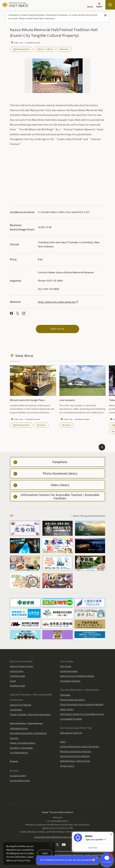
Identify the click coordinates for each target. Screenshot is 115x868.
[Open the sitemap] (110, 5)
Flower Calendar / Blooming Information (30, 714)
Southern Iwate (17, 676)
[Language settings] (99, 5)
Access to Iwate (18, 775)
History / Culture (45, 49)
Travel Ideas (16, 710)
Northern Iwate (17, 686)
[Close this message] (105, 15)
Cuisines (14, 738)
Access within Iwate (20, 780)
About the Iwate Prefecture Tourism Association (57, 837)
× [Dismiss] (111, 834)
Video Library (67, 709)
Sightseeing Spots (21, 49)
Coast (13, 681)
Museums (64, 49)
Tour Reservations (19, 752)
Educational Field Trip (71, 733)
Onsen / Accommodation (23, 743)
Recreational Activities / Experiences (28, 733)
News (63, 742)
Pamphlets (65, 695)
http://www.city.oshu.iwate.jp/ (58, 302)
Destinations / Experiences (26, 723)
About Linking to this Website (75, 756)
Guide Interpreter (69, 671)
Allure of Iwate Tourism (22, 666)
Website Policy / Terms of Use (75, 761)
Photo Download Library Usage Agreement (82, 704)
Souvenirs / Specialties (21, 748)
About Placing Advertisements (89, 516)
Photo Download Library (73, 699)
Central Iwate (16, 671)
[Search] (90, 5)
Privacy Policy (67, 766)
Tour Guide (66, 666)
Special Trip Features (21, 705)
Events (14, 761)
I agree (45, 853)
